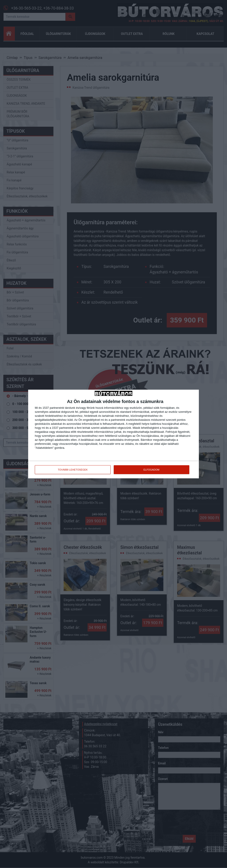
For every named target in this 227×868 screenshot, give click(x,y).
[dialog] (113, 434)
